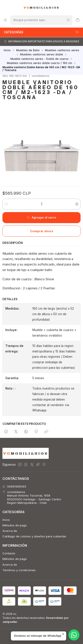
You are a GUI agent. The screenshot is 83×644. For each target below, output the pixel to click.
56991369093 (14, 486)
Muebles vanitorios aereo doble (42, 55)
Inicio (7, 50)
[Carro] (78, 20)
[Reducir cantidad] (6, 204)
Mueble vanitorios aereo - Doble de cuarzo (40, 59)
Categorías (41, 32)
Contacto (9, 553)
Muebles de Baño (28, 50)
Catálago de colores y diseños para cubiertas (34, 536)
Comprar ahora (42, 231)
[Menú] (5, 20)
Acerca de (10, 531)
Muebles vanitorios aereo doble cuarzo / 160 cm (40, 63)
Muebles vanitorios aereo (62, 50)
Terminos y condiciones (19, 570)
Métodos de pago (15, 525)
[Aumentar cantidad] (77, 204)
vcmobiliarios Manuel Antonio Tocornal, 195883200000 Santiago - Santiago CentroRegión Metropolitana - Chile (32, 497)
